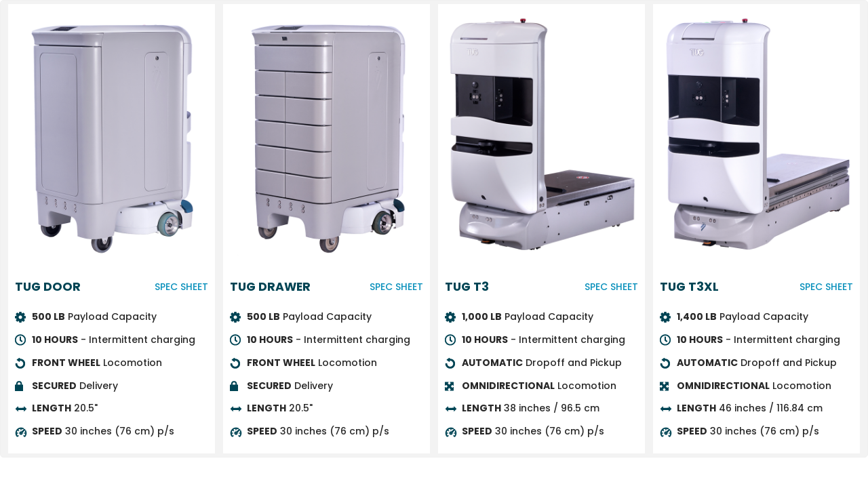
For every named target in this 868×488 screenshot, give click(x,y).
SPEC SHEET (181, 287)
